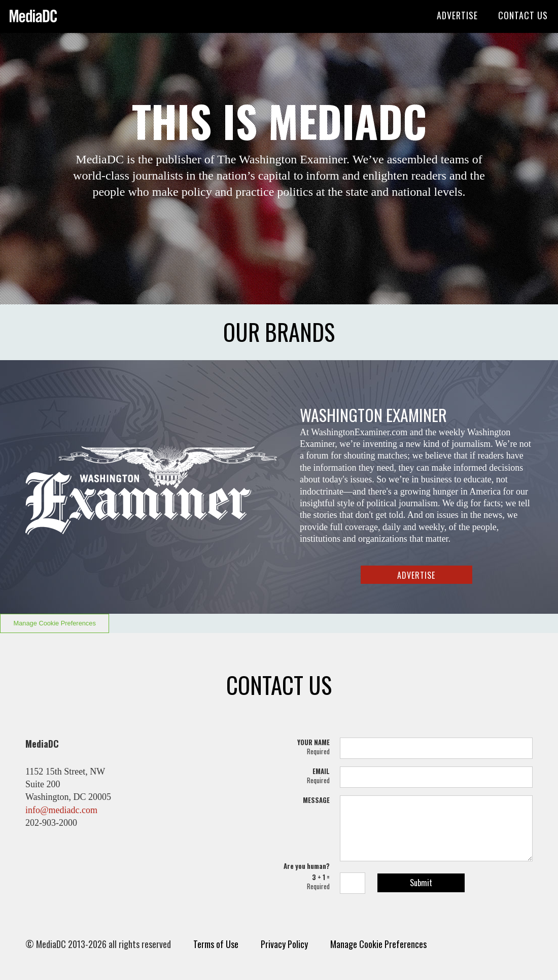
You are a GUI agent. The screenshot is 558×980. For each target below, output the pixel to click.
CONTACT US (523, 15)
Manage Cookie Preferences (55, 623)
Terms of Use (216, 944)
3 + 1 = (304, 882)
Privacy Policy (284, 944)
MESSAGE (316, 800)
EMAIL (304, 776)
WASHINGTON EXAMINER (373, 415)
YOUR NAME (304, 747)
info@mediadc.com (61, 810)
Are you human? (307, 866)
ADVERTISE (457, 15)
